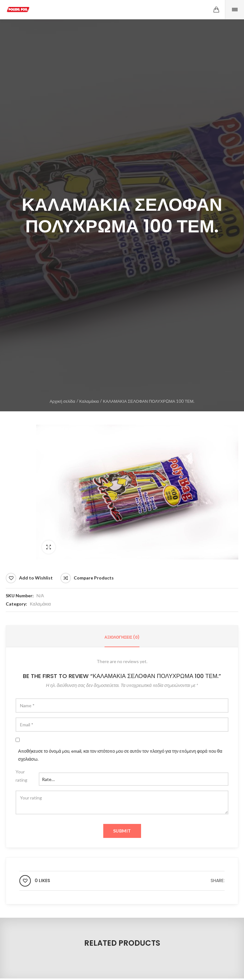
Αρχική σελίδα (62, 401)
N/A (40, 596)
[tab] (122, 637)
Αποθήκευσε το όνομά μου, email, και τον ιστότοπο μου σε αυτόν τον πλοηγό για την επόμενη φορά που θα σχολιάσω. (120, 755)
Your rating (21, 776)
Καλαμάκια (89, 401)
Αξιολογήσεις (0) (122, 637)
